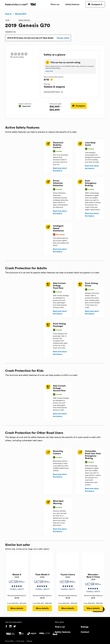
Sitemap (29, 641)
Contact (85, 632)
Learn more (49, 71)
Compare (79, 106)
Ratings (85, 627)
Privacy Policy (10, 641)
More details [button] (17, 608)
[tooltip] (52, 80)
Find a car (55, 4)
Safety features (72, 4)
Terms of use (20, 641)
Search (8, 14)
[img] (24, 54)
